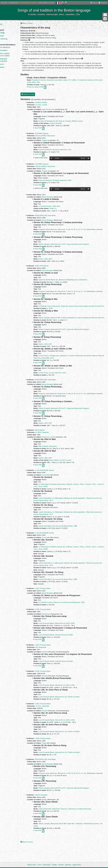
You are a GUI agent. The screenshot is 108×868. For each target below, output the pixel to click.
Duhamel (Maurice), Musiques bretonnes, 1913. (61, 152)
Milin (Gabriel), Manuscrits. (54, 460)
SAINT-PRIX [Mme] (47, 271)
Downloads (47, 865)
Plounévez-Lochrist (54, 451)
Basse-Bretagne (53, 200)
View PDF (45, 131)
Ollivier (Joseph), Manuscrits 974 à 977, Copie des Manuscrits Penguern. (70, 249)
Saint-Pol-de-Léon (54, 112)
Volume (94, 161)
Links (39, 865)
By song (8, 33)
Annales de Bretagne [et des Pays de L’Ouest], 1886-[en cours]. (66, 124)
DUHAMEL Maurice (47, 136)
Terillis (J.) (59, 211)
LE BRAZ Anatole (47, 105)
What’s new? (32, 865)
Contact (61, 865)
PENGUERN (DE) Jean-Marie (51, 218)
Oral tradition (10, 53)
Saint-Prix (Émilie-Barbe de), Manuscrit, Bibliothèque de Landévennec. (69, 285)
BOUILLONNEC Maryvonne (51, 138)
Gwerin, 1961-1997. (51, 264)
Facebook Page (105, 19)
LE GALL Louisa (47, 107)
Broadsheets (14, 3)
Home (7, 24)
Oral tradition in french (47, 3)
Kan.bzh (4, 3)
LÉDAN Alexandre (47, 811)
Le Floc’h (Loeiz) (71, 474)
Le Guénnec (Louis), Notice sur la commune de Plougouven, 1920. (67, 616)
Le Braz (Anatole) (61, 126)
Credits (54, 865)
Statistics (8, 69)
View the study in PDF (43, 90)
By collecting (10, 39)
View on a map (33, 97)
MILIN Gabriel (45, 444)
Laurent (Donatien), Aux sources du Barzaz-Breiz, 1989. (64, 540)
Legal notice (76, 865)
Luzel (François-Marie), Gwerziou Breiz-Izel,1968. (62, 649)
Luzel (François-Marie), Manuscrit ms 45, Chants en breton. (65, 711)
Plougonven (52, 628)
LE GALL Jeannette (48, 720)
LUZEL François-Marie (48, 603)
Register (103, 3)
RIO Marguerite (47, 661)
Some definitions (11, 50)
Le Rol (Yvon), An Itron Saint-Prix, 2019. (58, 385)
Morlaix (50, 816)
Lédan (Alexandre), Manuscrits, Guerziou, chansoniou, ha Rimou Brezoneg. (71, 825)
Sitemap (68, 865)
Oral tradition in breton (29, 3)
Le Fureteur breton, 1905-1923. (55, 209)
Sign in (94, 3)
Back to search (32, 23)
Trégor (50, 757)
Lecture (57, 161)
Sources (8, 66)
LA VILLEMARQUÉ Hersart (50, 484)
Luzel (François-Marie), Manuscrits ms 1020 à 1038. (62, 637)
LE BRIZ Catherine (48, 446)
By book (8, 36)
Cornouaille (52, 489)
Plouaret (51, 666)
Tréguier (51, 143)
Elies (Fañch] (60, 474)
